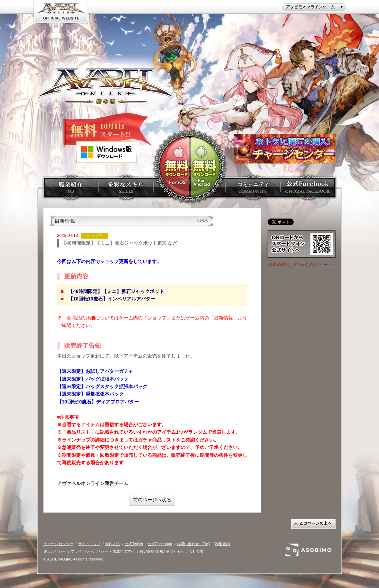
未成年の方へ (124, 551)
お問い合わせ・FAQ (193, 544)
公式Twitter (134, 544)
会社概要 (196, 551)
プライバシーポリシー (89, 551)
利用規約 (222, 544)
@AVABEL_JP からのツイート (300, 265)
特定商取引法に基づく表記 (162, 551)
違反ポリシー (55, 551)
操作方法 (112, 544)
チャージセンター (58, 544)
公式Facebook (160, 544)
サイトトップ (89, 544)
